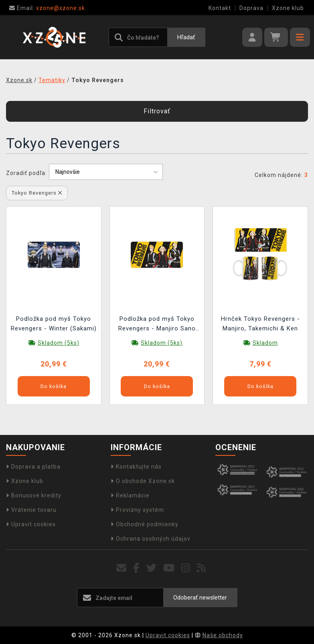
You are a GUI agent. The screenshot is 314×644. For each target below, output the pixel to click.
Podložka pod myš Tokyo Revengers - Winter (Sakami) (54, 324)
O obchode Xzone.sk (143, 481)
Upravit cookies (31, 524)
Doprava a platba (33, 467)
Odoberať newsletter (200, 598)
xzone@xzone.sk (47, 8)
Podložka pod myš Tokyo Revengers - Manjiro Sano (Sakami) (157, 325)
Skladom (265, 343)
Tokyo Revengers (37, 193)
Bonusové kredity (34, 495)
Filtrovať (157, 111)
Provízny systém (137, 510)
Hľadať (186, 37)
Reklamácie (130, 495)
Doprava (251, 8)
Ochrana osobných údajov (151, 539)
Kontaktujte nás (136, 467)
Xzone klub (288, 8)
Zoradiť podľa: (26, 173)
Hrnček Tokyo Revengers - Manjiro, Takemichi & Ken (260, 324)
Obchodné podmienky (145, 524)
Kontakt (220, 8)
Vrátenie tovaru (31, 510)
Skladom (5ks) (59, 343)
